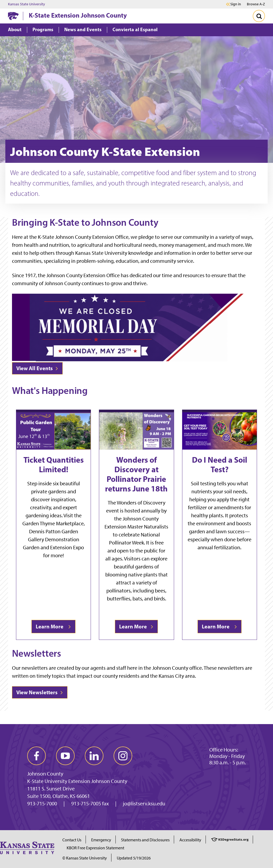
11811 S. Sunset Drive (51, 789)
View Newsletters (40, 692)
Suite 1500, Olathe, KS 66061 (59, 796)
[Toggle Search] (259, 16)
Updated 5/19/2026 (134, 858)
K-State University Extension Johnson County (77, 781)
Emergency (101, 840)
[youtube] (65, 756)
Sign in (236, 4)
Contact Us (72, 840)
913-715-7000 (42, 804)
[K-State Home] (13, 16)
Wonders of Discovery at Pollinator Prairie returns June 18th (136, 474)
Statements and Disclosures (145, 840)
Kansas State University (27, 4)
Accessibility (190, 840)
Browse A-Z (256, 4)
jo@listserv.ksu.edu (144, 804)
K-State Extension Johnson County (78, 15)
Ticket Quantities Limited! (54, 465)
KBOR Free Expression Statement (95, 848)
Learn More (53, 626)
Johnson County (45, 774)
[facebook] (37, 756)
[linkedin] (94, 756)
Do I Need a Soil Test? (220, 465)
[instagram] (123, 756)
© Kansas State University (85, 858)
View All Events (37, 368)
